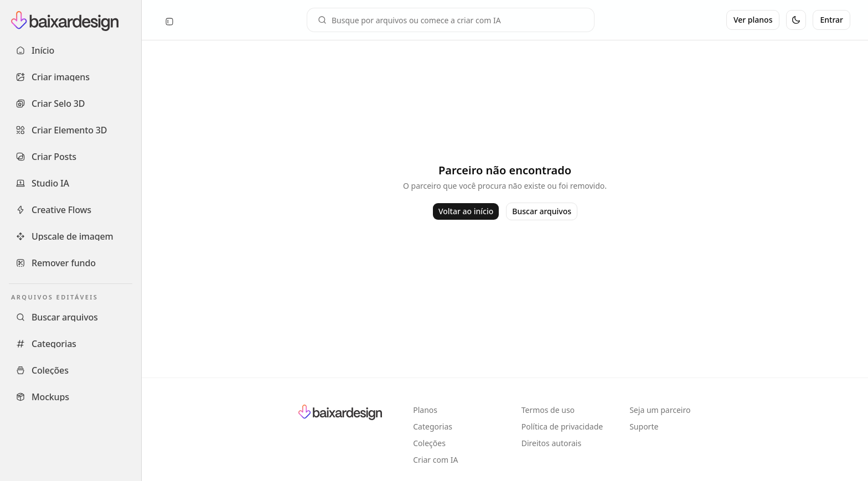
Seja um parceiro (660, 410)
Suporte (644, 426)
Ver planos (753, 20)
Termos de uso (548, 410)
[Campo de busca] (451, 20)
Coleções (429, 443)
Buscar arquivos (542, 211)
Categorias (433, 426)
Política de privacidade (562, 426)
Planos (425, 410)
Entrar (831, 20)
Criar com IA (435, 460)
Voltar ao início (466, 211)
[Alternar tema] (796, 20)
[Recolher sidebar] (169, 22)
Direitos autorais (551, 443)
